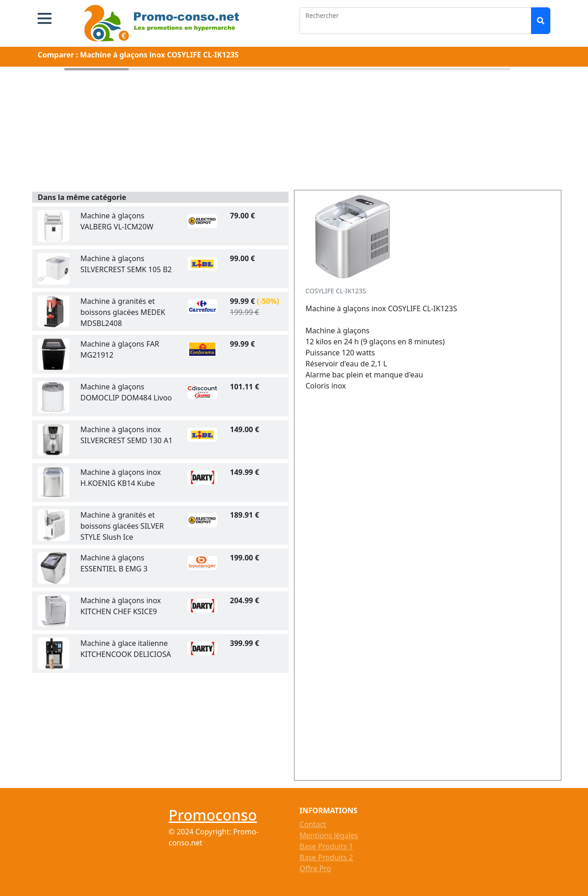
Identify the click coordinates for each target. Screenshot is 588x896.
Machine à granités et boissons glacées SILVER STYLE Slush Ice (122, 526)
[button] (45, 18)
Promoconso (213, 815)
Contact (313, 824)
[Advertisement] (388, 586)
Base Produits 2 (326, 857)
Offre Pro (315, 868)
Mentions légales (329, 835)
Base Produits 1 (326, 846)
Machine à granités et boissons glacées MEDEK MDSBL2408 (123, 312)
